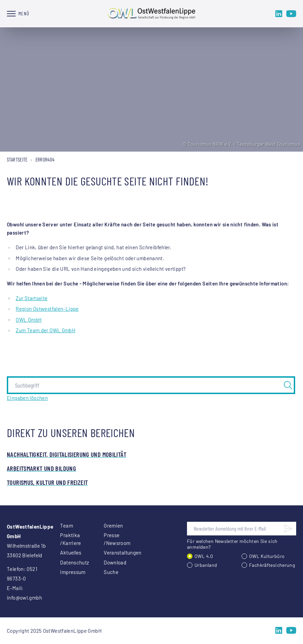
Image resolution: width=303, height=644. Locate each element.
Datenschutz (74, 562)
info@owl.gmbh (24, 598)
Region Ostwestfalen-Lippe (47, 309)
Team (67, 526)
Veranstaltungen (117, 552)
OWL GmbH (29, 320)
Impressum (73, 572)
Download (115, 562)
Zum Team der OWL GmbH (46, 330)
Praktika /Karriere (70, 539)
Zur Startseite (32, 298)
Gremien (113, 526)
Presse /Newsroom (117, 539)
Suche (111, 572)
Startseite (17, 159)
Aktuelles (71, 552)
